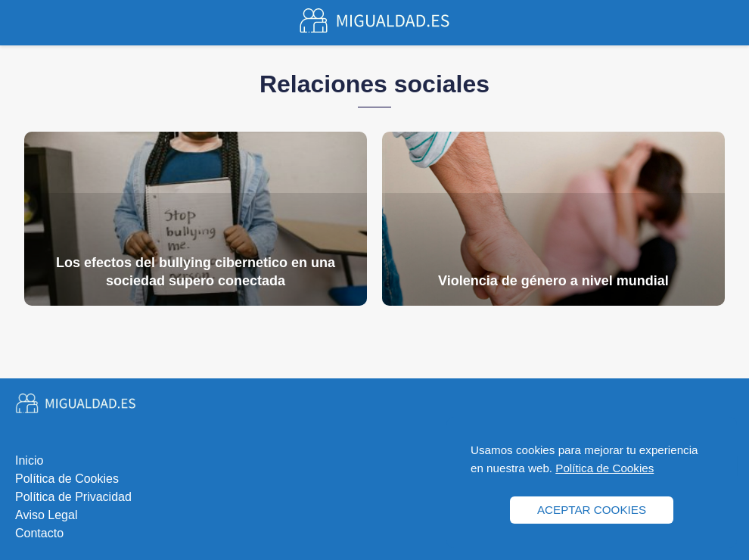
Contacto (39, 533)
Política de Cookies (67, 479)
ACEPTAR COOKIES (592, 510)
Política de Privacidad (73, 497)
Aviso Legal (46, 515)
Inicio (29, 460)
